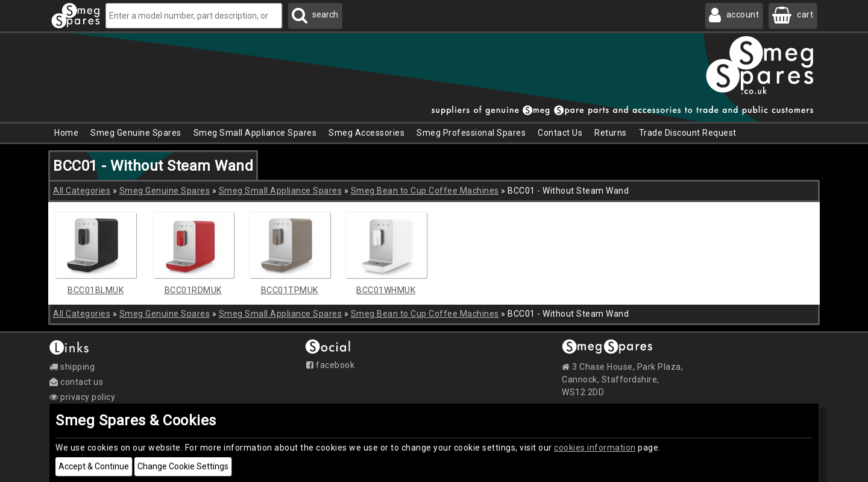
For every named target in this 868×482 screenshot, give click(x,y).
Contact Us (560, 133)
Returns (611, 133)
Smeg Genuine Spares (165, 191)
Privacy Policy (82, 397)
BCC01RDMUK (193, 290)
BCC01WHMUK (386, 290)
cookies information (595, 448)
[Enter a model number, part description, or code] (194, 16)
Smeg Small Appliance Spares (281, 191)
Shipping (72, 367)
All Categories (82, 191)
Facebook (330, 365)
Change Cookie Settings (183, 466)
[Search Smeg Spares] (315, 16)
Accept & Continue (94, 466)
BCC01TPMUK (290, 290)
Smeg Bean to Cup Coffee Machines (425, 191)
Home (66, 133)
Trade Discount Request (688, 133)
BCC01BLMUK (96, 290)
